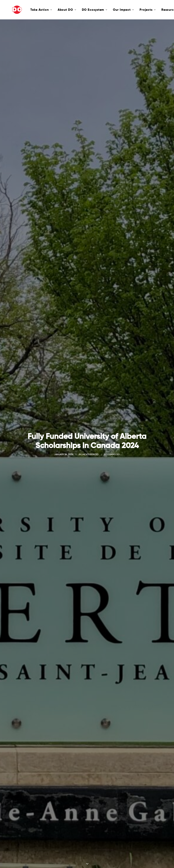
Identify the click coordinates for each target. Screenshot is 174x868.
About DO (55, 10)
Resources (159, 10)
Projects (136, 10)
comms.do (114, 407)
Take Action (30, 10)
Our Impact (112, 10)
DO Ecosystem (83, 10)
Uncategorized (90, 407)
